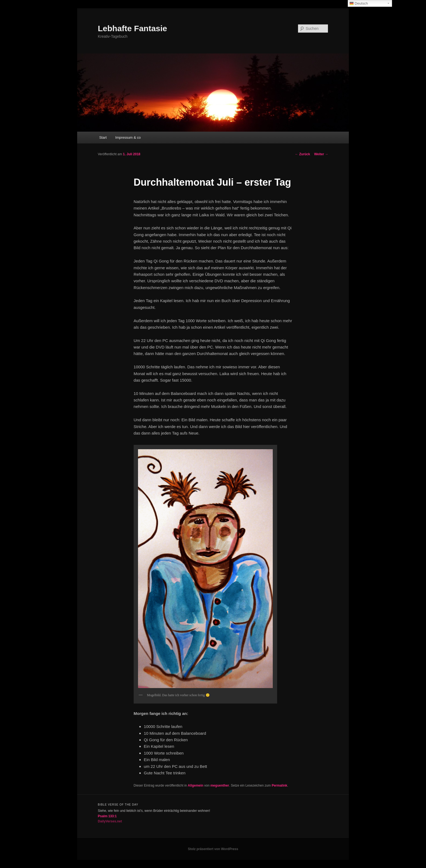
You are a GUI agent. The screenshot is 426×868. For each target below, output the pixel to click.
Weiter (321, 154)
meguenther (220, 785)
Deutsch (359, 4)
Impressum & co (128, 137)
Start (103, 137)
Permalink (279, 785)
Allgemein (195, 785)
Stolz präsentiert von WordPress (213, 849)
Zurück (303, 154)
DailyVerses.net (110, 821)
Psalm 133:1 (107, 816)
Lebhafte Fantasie (132, 28)
